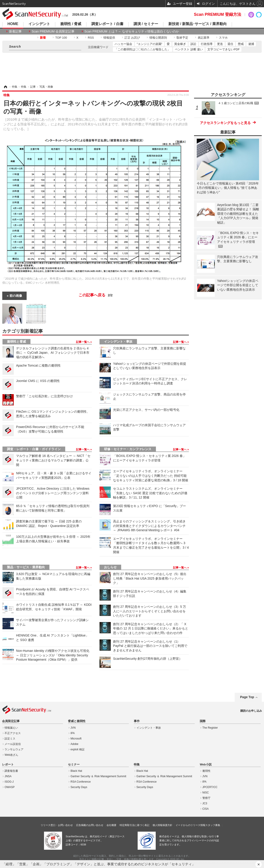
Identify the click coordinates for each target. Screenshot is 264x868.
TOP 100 (61, 38)
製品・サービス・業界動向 (26, 567)
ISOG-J (9, 782)
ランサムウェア (14, 749)
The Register (210, 728)
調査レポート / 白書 (107, 24)
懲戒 (241, 44)
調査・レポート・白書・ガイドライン (34, 449)
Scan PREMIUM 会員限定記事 (53, 31)
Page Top (247, 697)
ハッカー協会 (123, 44)
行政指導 (207, 44)
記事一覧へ (83, 342)
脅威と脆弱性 (77, 721)
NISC (206, 793)
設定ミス (10, 739)
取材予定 (182, 38)
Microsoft (76, 739)
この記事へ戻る (96, 295)
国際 (203, 721)
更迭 (220, 44)
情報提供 (109, 38)
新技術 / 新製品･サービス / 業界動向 (198, 24)
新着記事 (15, 31)
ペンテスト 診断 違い (189, 49)
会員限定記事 (11, 721)
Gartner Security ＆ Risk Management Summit (98, 776)
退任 (230, 44)
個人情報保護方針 (162, 825)
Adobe (75, 744)
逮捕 (251, 44)
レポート (8, 765)
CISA (206, 809)
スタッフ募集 (213, 825)
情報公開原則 (158, 38)
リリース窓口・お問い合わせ (57, 825)
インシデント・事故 (118, 342)
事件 (137, 721)
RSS (91, 38)
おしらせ (110, 567)
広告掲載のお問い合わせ (90, 825)
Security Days (79, 787)
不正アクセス (13, 733)
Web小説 (206, 765)
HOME (13, 24)
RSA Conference (81, 782)
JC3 (205, 803)
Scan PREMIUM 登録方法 (218, 14)
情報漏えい (11, 728)
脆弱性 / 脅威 (71, 24)
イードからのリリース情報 (190, 825)
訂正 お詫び (132, 38)
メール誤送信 (13, 744)
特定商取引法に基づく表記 (134, 825)
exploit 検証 (78, 749)
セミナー (74, 765)
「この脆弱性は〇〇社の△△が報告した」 (142, 49)
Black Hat (76, 771)
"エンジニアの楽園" (149, 44)
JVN (73, 728)
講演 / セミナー (146, 24)
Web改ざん (11, 755)
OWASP (9, 787)
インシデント (39, 24)
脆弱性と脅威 (16, 342)
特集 (137, 765)
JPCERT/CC (210, 787)
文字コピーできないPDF (223, 49)
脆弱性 (206, 771)
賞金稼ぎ (180, 44)
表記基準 (204, 38)
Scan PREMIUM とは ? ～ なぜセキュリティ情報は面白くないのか (132, 31)
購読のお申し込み (251, 711)
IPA (73, 733)
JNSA (8, 776)
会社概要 (111, 825)
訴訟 (193, 44)
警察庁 (206, 798)
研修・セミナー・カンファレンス (128, 449)
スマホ (223, 38)
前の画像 (16, 296)
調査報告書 (11, 771)
